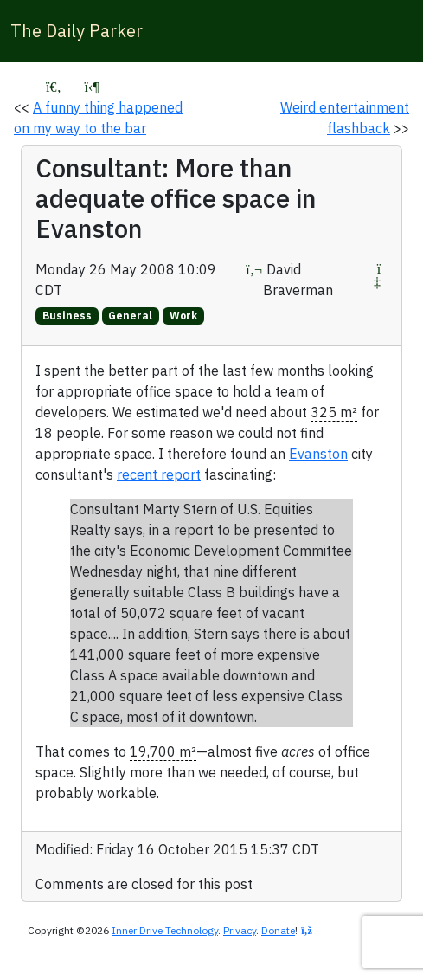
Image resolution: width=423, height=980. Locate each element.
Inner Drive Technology (165, 930)
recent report (159, 474)
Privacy (240, 930)
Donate (278, 930)
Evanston (318, 454)
